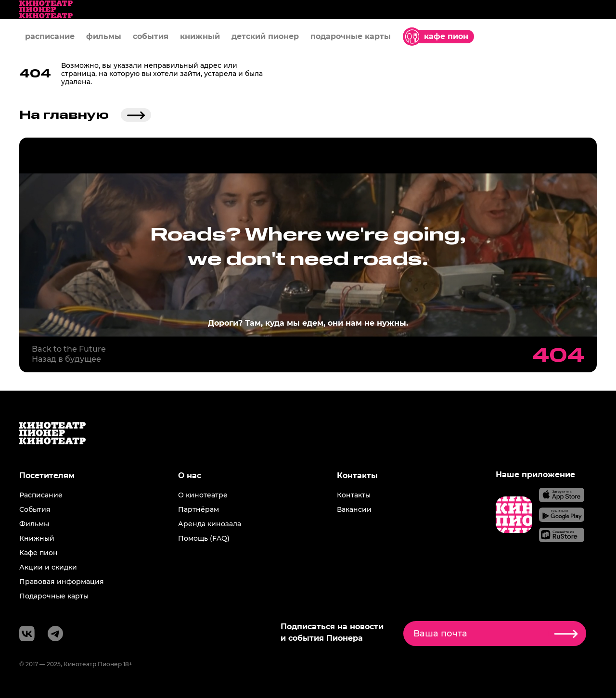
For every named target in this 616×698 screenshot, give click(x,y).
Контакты (354, 495)
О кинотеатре (203, 495)
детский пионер (265, 36)
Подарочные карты (54, 596)
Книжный (37, 538)
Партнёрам (199, 509)
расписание (50, 36)
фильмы (104, 36)
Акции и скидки (48, 567)
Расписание (41, 495)
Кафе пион (38, 553)
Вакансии (354, 509)
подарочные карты (351, 36)
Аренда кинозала (210, 524)
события (151, 36)
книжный (200, 36)
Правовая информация (62, 582)
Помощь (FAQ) (204, 538)
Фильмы (34, 524)
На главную (85, 115)
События (35, 509)
